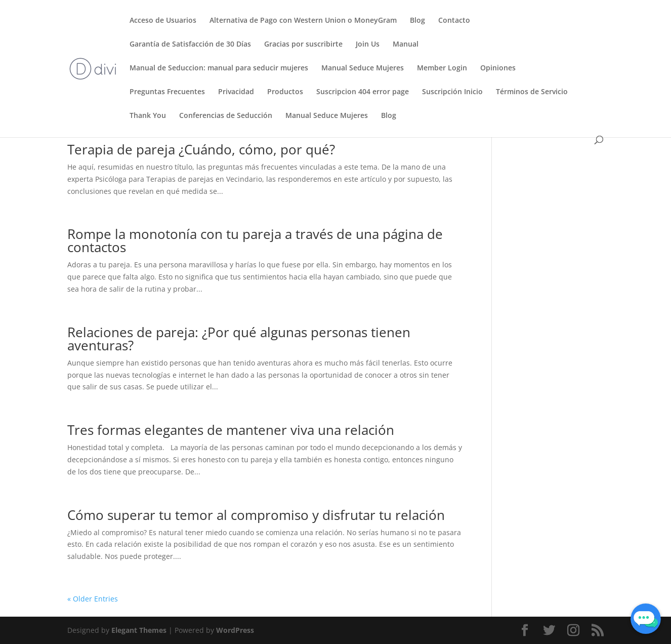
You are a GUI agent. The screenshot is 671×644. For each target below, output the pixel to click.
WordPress (235, 630)
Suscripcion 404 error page (363, 92)
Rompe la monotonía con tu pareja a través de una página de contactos (255, 240)
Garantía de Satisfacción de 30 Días (190, 45)
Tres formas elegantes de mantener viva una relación (231, 430)
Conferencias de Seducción (226, 116)
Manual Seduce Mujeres (363, 68)
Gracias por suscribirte (303, 45)
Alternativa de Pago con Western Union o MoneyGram (303, 21)
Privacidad (236, 92)
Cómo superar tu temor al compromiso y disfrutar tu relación (256, 515)
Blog (417, 21)
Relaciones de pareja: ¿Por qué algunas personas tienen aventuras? (239, 339)
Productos (285, 92)
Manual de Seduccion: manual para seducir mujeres (219, 68)
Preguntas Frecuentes (167, 92)
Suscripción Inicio (452, 92)
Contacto (454, 21)
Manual (406, 45)
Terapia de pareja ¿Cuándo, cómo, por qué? (201, 149)
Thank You (148, 116)
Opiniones (498, 68)
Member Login (442, 68)
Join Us (368, 45)
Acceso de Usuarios (163, 21)
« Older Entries (93, 599)
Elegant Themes (139, 630)
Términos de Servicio (532, 92)
